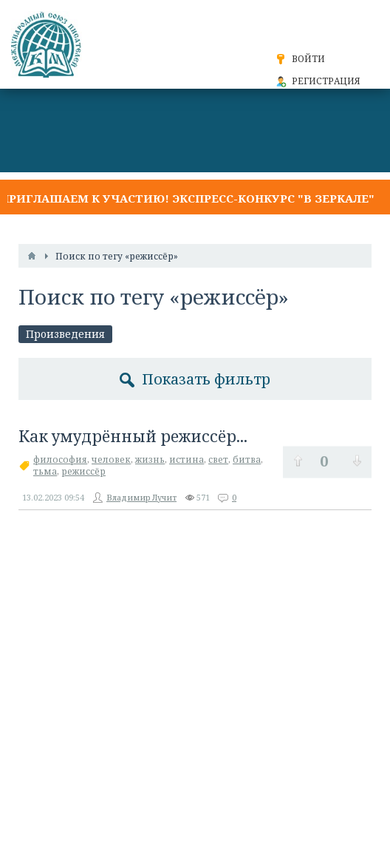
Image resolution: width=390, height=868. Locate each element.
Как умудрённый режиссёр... (133, 436)
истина (187, 460)
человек (111, 460)
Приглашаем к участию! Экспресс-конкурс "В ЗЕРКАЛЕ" (187, 198)
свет (218, 460)
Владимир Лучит (141, 497)
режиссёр (83, 471)
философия (60, 460)
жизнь (150, 460)
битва (247, 460)
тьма (45, 471)
